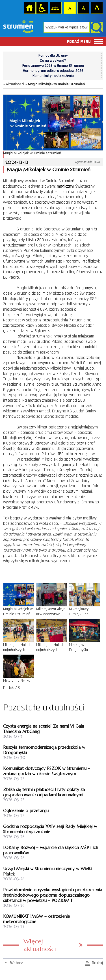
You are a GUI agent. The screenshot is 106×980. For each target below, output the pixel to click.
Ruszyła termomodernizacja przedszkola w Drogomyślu (44, 750)
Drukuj (97, 963)
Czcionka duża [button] (97, 8)
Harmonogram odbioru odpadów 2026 (53, 71)
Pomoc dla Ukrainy (53, 55)
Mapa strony (55, 8)
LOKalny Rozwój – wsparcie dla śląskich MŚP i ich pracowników (51, 850)
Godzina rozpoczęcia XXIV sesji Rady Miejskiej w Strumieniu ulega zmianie (50, 829)
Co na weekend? (53, 61)
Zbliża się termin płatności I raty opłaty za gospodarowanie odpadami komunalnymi (44, 792)
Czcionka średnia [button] (83, 8)
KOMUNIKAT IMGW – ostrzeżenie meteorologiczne (36, 919)
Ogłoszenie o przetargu (26, 811)
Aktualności (15, 84)
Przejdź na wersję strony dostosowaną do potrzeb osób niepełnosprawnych (42, 8)
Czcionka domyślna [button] (70, 8)
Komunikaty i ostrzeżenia (53, 76)
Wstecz (17, 963)
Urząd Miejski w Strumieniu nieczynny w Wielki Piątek (47, 871)
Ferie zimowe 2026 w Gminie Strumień (53, 66)
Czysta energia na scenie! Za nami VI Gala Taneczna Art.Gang (44, 729)
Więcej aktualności (40, 945)
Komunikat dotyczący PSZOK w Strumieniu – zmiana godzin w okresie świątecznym (47, 771)
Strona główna (29, 8)
